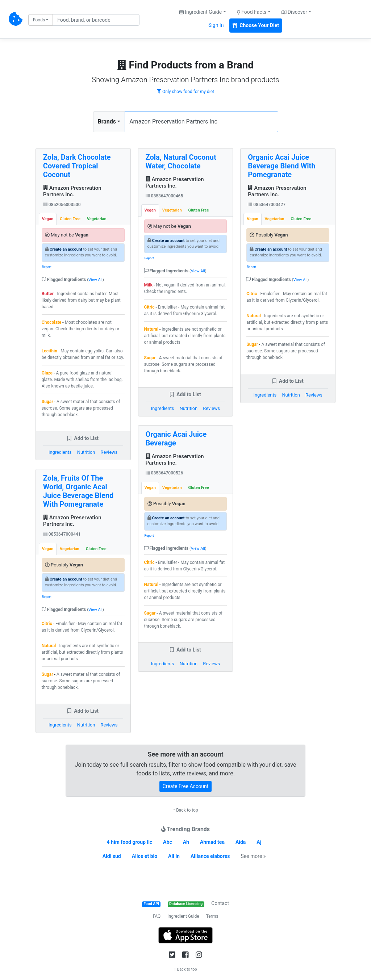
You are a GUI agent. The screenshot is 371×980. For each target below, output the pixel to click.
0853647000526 (164, 473)
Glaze (47, 373)
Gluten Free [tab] (70, 219)
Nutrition (86, 452)
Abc (168, 842)
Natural (49, 646)
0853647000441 (62, 534)
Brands (107, 122)
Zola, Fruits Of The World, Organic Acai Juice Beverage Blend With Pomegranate (78, 491)
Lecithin (49, 351)
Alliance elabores (210, 856)
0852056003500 (62, 205)
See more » (253, 856)
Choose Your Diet (256, 25)
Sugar (47, 402)
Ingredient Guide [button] (201, 12)
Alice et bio (145, 856)
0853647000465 (164, 196)
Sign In (216, 25)
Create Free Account (186, 786)
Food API (151, 904)
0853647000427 (267, 205)
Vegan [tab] (48, 219)
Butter (48, 294)
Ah (186, 842)
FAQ (157, 916)
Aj (259, 842)
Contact (220, 903)
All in (174, 856)
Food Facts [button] (252, 12)
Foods (39, 20)
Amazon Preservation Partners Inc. (72, 191)
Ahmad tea (212, 842)
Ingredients (60, 452)
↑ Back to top (185, 810)
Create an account (66, 249)
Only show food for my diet (185, 92)
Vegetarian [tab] (97, 219)
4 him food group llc (130, 842)
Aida (241, 842)
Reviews (109, 452)
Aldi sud (112, 856)
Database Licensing (186, 904)
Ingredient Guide (183, 916)
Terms (212, 916)
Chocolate (52, 322)
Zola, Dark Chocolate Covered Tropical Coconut (77, 166)
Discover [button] (294, 12)
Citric (47, 624)
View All (95, 280)
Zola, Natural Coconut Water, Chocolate (181, 162)
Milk (148, 285)
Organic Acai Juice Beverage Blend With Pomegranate (282, 166)
